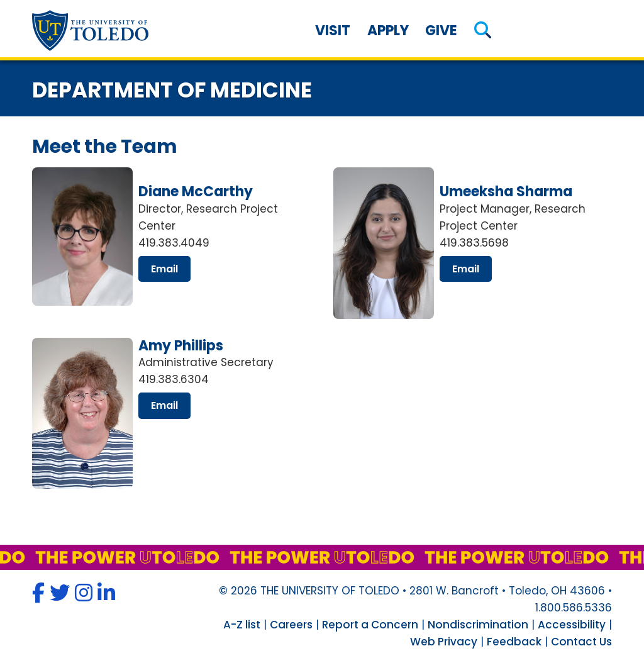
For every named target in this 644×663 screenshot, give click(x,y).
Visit (333, 31)
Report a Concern (370, 625)
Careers (291, 625)
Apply (388, 31)
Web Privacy (444, 642)
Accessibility (572, 625)
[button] (483, 31)
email (164, 269)
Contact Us (581, 642)
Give (441, 31)
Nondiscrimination (478, 625)
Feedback (514, 642)
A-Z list (242, 625)
